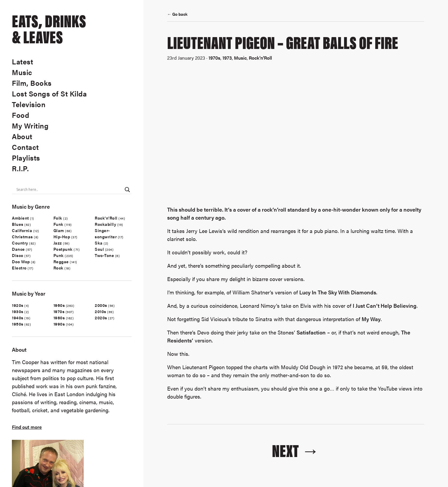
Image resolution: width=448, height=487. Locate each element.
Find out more (27, 427)
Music (22, 72)
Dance (18, 249)
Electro (19, 268)
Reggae (61, 261)
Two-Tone (104, 255)
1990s (59, 324)
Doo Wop (21, 261)
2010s (100, 311)
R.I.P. (20, 168)
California (22, 230)
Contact (25, 147)
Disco (18, 255)
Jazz (58, 243)
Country (20, 243)
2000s (101, 305)
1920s (18, 305)
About (22, 136)
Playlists (26, 158)
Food (20, 115)
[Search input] (69, 190)
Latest (22, 61)
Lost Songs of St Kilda (49, 93)
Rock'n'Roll (106, 218)
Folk (58, 218)
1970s (59, 311)
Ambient (20, 218)
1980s (59, 318)
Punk (59, 255)
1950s (18, 324)
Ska (99, 243)
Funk (58, 224)
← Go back (177, 14)
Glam (59, 230)
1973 (227, 58)
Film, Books (32, 83)
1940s (18, 318)
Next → (296, 450)
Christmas (22, 237)
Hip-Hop (62, 237)
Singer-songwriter (106, 233)
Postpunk (63, 249)
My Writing (30, 126)
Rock (58, 268)
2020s (101, 318)
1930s (18, 311)
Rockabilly (105, 224)
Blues (18, 224)
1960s (59, 305)
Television (29, 104)
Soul (99, 249)
